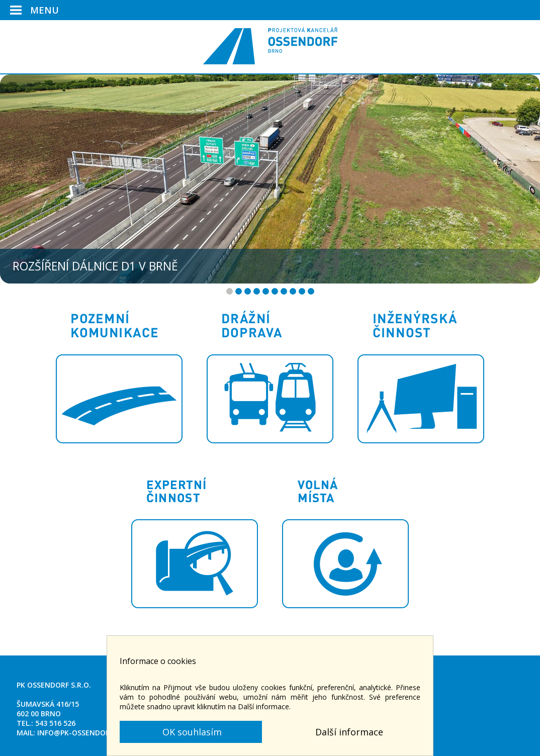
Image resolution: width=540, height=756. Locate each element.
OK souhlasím (191, 732)
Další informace (349, 732)
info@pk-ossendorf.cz (81, 733)
